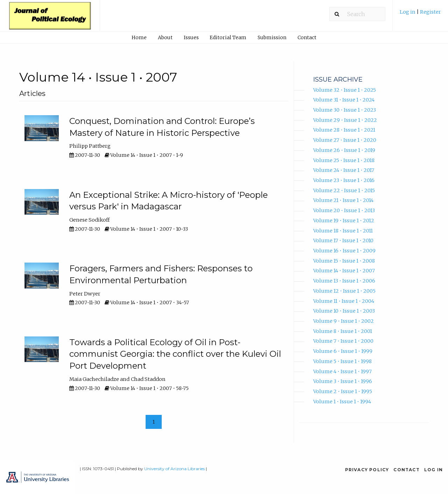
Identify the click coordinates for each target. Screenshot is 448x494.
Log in (408, 12)
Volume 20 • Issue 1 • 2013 (344, 210)
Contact (307, 37)
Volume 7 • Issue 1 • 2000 (343, 341)
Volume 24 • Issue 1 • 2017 (344, 170)
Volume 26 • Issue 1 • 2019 (344, 150)
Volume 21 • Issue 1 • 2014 (343, 200)
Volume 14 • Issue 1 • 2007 (344, 271)
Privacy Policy (367, 470)
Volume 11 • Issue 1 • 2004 (344, 301)
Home (139, 37)
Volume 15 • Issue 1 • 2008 (344, 261)
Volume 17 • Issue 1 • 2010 (343, 241)
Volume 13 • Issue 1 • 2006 (344, 281)
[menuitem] (420, 15)
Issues (191, 37)
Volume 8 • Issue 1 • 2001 (343, 331)
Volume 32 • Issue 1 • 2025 (345, 90)
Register (430, 12)
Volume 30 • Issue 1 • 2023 (345, 110)
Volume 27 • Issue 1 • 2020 (345, 140)
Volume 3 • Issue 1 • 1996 (343, 381)
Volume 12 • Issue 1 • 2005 (344, 291)
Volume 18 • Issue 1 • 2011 (343, 231)
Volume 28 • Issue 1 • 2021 (344, 130)
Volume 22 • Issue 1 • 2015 (344, 190)
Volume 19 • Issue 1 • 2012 (344, 221)
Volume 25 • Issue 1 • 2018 (344, 160)
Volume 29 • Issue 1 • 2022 (345, 120)
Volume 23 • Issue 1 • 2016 (344, 180)
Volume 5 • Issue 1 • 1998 (342, 361)
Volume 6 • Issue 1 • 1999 (343, 351)
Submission (272, 37)
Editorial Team (228, 37)
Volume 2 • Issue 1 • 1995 (343, 391)
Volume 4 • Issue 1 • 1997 (342, 371)
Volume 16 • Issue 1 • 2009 (344, 251)
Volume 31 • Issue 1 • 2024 (344, 100)
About (165, 37)
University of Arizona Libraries (174, 469)
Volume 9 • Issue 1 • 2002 (344, 321)
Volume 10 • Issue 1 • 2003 (344, 311)
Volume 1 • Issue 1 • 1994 (342, 402)
